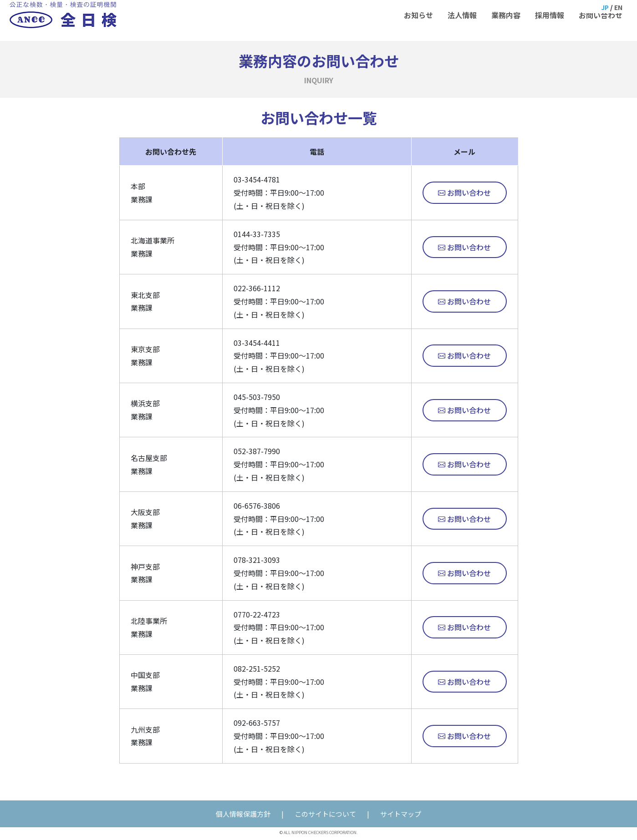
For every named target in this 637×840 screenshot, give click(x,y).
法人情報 (462, 20)
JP (604, 8)
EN (618, 8)
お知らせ (418, 20)
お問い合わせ (601, 20)
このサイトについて (325, 814)
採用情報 (550, 20)
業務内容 (506, 20)
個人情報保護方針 (243, 814)
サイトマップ (401, 814)
